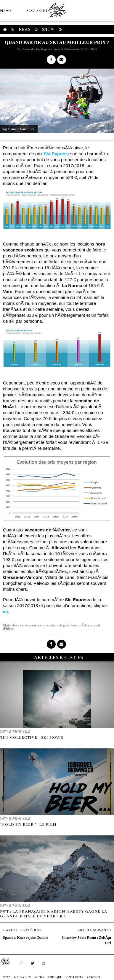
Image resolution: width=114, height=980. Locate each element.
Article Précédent (24, 930)
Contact (94, 977)
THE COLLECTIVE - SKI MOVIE (32, 737)
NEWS (6, 11)
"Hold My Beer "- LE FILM (28, 824)
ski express (28, 625)
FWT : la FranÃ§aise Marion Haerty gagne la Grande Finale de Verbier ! (54, 914)
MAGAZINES (38, 11)
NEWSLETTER (74, 977)
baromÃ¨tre (80, 625)
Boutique (32, 52)
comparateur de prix (54, 625)
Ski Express (56, 154)
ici (5, 611)
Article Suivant (93, 930)
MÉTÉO (7, 52)
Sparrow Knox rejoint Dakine (26, 938)
